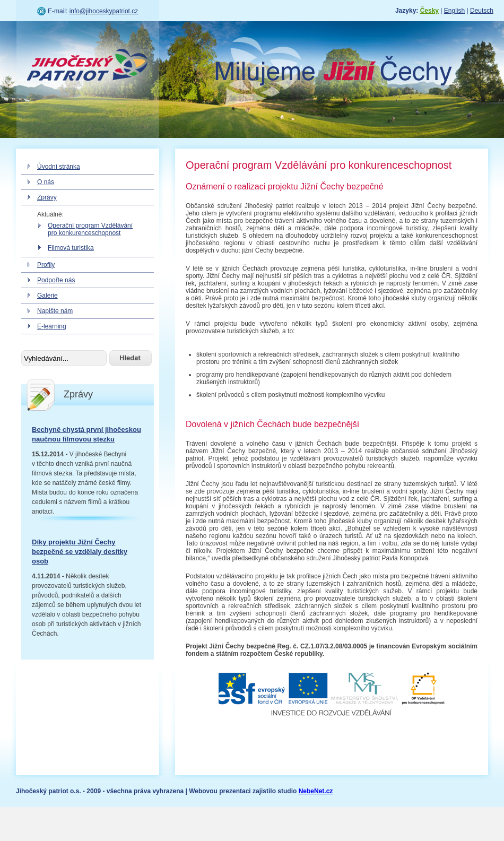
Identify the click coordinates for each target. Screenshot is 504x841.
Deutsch (482, 11)
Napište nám (55, 311)
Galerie (47, 296)
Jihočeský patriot (88, 66)
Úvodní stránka (59, 167)
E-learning (52, 326)
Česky (429, 11)
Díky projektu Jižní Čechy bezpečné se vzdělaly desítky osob (80, 552)
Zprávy (47, 197)
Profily (46, 265)
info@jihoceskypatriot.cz (104, 11)
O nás (46, 182)
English (454, 11)
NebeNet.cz (316, 791)
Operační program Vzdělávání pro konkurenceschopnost (90, 229)
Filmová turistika (71, 248)
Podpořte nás (56, 280)
